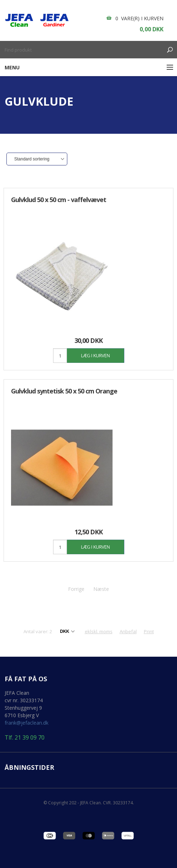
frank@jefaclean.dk (27, 723)
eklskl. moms (99, 631)
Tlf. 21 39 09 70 (25, 738)
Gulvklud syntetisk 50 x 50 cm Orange (64, 391)
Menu (12, 67)
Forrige (76, 589)
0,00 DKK (152, 29)
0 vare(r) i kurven (139, 18)
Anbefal (128, 631)
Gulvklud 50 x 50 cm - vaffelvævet (59, 200)
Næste (101, 589)
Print (149, 631)
